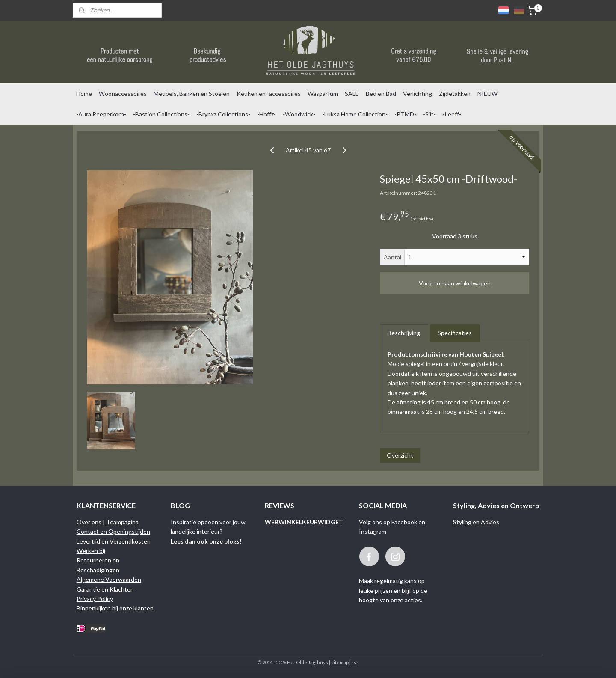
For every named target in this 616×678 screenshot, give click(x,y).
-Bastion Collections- (161, 114)
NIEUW (487, 94)
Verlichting (418, 94)
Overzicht (400, 455)
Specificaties (455, 333)
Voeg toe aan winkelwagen (455, 283)
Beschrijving (404, 333)
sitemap (340, 662)
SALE (352, 94)
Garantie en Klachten (105, 589)
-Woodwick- (299, 114)
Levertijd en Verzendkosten (114, 541)
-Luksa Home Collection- (355, 114)
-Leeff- (452, 114)
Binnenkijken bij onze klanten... (117, 608)
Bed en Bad (381, 94)
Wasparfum (323, 94)
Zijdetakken (455, 94)
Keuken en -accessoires (269, 94)
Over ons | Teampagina (108, 522)
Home (84, 94)
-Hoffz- (267, 114)
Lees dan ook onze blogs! (206, 541)
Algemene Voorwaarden (109, 579)
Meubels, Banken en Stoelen (192, 94)
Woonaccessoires (123, 94)
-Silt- (429, 114)
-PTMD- (405, 114)
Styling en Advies (476, 522)
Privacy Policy (95, 599)
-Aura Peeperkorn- (101, 114)
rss (355, 662)
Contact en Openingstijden (113, 531)
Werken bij (91, 551)
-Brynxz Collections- (223, 114)
